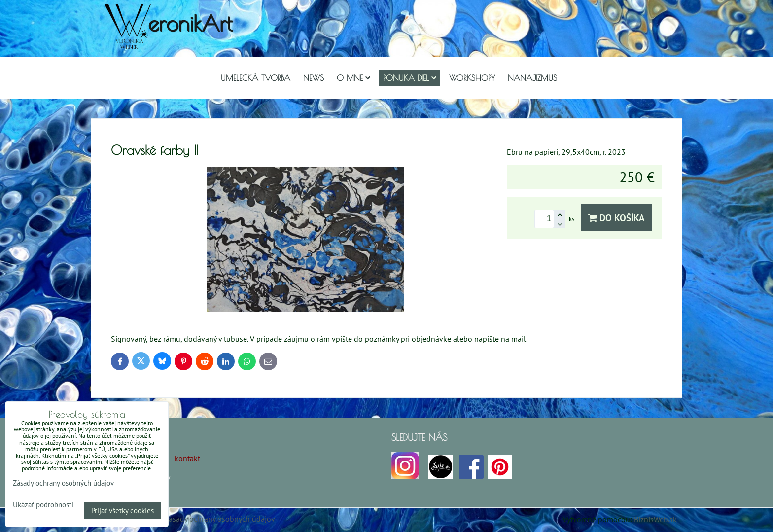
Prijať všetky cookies (123, 511)
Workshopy (472, 78)
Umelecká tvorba (256, 78)
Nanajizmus (532, 78)
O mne (353, 78)
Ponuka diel (410, 78)
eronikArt (190, 23)
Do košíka (616, 218)
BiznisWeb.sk (655, 519)
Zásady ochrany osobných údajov (220, 519)
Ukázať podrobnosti (43, 505)
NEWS (314, 78)
